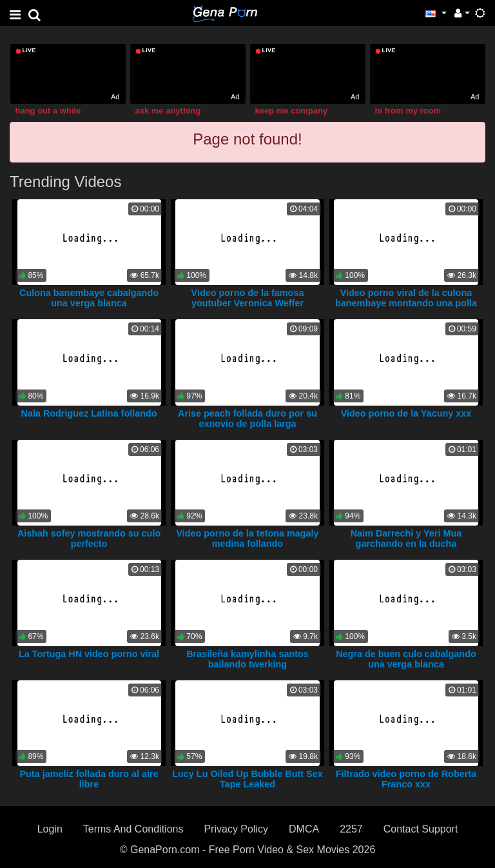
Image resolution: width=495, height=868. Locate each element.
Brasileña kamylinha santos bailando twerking (247, 659)
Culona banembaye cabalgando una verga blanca (89, 298)
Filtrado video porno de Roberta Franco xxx (406, 779)
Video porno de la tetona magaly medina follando (247, 538)
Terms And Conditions (133, 829)
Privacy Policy (236, 829)
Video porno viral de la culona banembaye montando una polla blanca (406, 303)
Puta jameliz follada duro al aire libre (89, 779)
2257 (351, 829)
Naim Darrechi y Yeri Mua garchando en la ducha (406, 538)
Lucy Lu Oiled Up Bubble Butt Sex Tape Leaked (247, 779)
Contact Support (421, 829)
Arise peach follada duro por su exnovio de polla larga (247, 419)
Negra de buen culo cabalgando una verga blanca (406, 659)
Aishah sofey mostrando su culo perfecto (89, 538)
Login (50, 829)
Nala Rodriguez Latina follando (89, 413)
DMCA (304, 829)
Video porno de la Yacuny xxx (406, 413)
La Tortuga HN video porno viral (89, 654)
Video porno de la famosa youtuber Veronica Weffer (248, 298)
